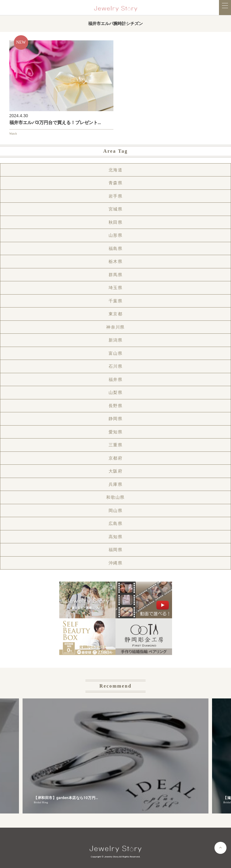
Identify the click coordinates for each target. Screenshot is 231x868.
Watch (13, 134)
